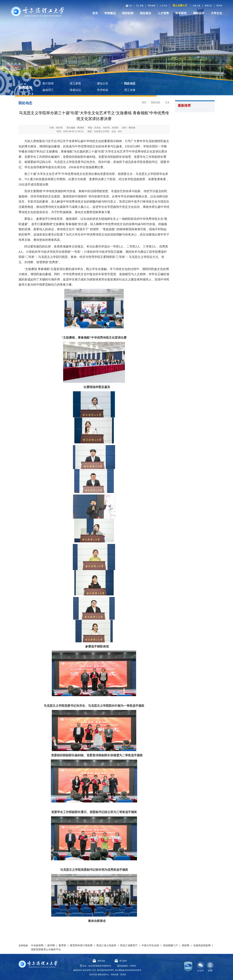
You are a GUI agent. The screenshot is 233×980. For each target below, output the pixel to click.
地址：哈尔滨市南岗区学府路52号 (97, 966)
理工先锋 (130, 90)
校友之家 (197, 6)
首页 (144, 102)
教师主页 (208, 6)
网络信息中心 (104, 975)
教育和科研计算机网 (81, 945)
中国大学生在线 (150, 945)
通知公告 (103, 83)
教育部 (62, 945)
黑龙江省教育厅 (129, 945)
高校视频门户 (170, 945)
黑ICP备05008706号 (106, 970)
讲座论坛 (75, 90)
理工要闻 (75, 83)
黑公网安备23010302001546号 (128, 970)
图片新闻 (48, 83)
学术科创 (103, 90)
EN (129, 6)
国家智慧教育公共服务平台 (46, 949)
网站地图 (152, 6)
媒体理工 (48, 90)
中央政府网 (37, 945)
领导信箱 (99, 961)
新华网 (51, 945)
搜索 (140, 6)
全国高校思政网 (202, 945)
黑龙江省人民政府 (106, 945)
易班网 (186, 945)
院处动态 (130, 83)
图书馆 (219, 6)
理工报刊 (121, 961)
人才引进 (163, 6)
